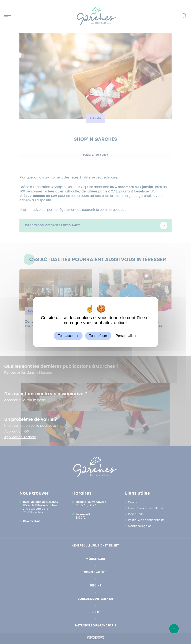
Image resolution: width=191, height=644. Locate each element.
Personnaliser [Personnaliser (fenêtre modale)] (126, 336)
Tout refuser (98, 336)
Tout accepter (68, 336)
